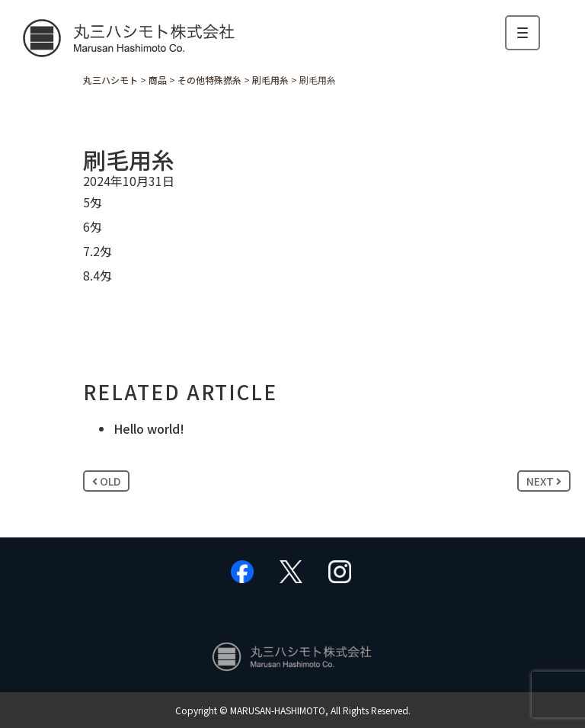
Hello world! (149, 428)
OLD (106, 481)
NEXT (544, 481)
